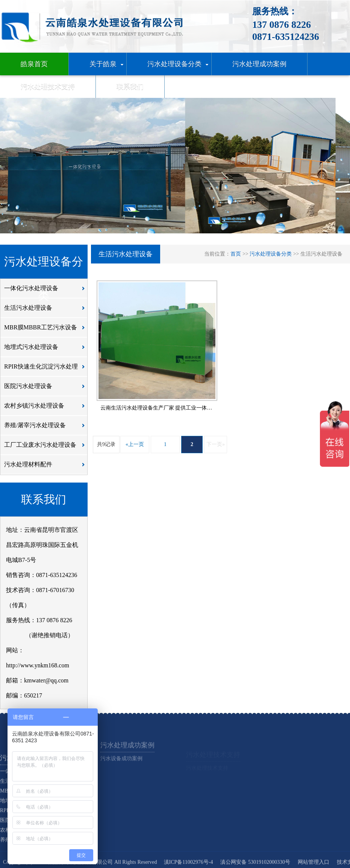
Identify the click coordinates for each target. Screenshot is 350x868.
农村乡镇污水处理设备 (47, 408)
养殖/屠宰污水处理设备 (47, 428)
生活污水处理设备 (47, 311)
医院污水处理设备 (47, 389)
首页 (236, 254)
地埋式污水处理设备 (47, 350)
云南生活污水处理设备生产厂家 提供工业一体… (156, 408)
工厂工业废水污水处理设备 (47, 448)
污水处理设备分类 (271, 254)
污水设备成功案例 (121, 767)
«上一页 (135, 444)
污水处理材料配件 (47, 467)
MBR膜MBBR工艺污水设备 (47, 330)
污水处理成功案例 (127, 754)
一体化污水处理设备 (47, 291)
